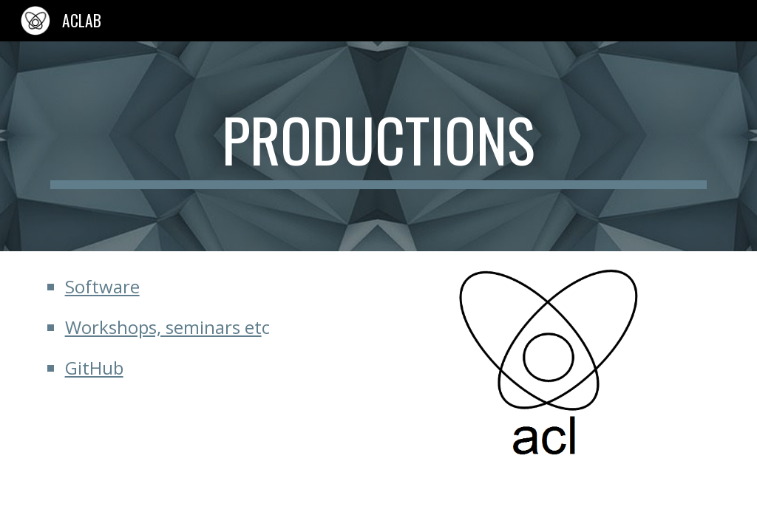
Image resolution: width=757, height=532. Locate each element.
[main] (379, 146)
